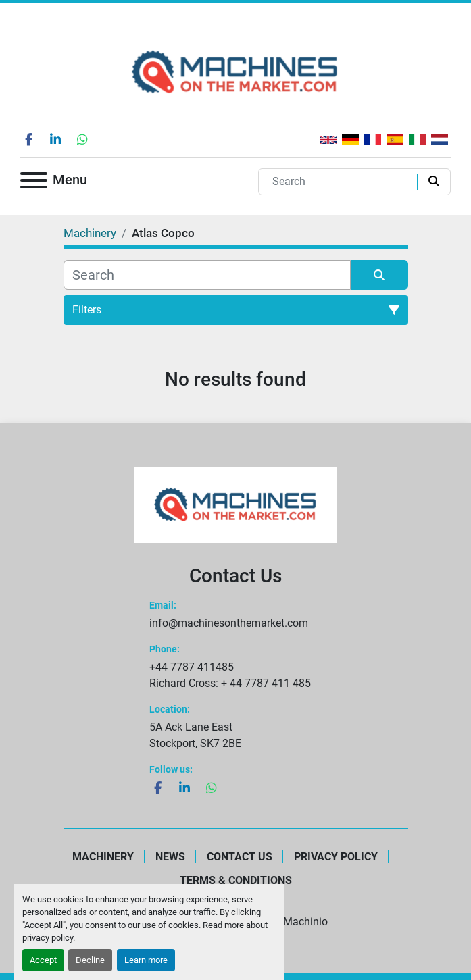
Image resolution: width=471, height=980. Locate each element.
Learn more (146, 960)
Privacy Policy (336, 857)
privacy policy (48, 938)
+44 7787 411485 (192, 667)
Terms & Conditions (236, 880)
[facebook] (28, 139)
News (170, 857)
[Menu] (34, 183)
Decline (90, 960)
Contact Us (240, 857)
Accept (43, 960)
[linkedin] (55, 139)
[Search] (341, 182)
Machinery (103, 857)
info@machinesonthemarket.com (229, 623)
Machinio (305, 922)
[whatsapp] (82, 139)
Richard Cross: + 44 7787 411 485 (230, 683)
